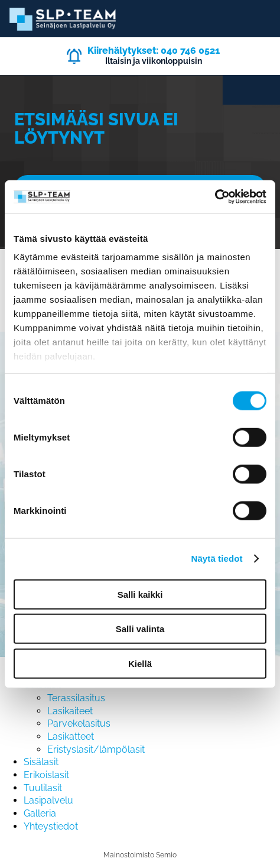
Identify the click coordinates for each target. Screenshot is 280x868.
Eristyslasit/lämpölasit (96, 749)
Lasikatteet (71, 736)
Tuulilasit (43, 788)
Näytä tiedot (217, 558)
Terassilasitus (76, 698)
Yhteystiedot (51, 826)
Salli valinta (140, 629)
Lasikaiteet (70, 711)
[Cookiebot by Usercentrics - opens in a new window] (215, 197)
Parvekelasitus (79, 723)
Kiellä (140, 663)
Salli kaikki (140, 594)
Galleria (40, 813)
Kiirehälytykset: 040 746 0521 (154, 51)
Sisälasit (41, 762)
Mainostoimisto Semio (140, 855)
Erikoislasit (46, 775)
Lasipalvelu (48, 800)
